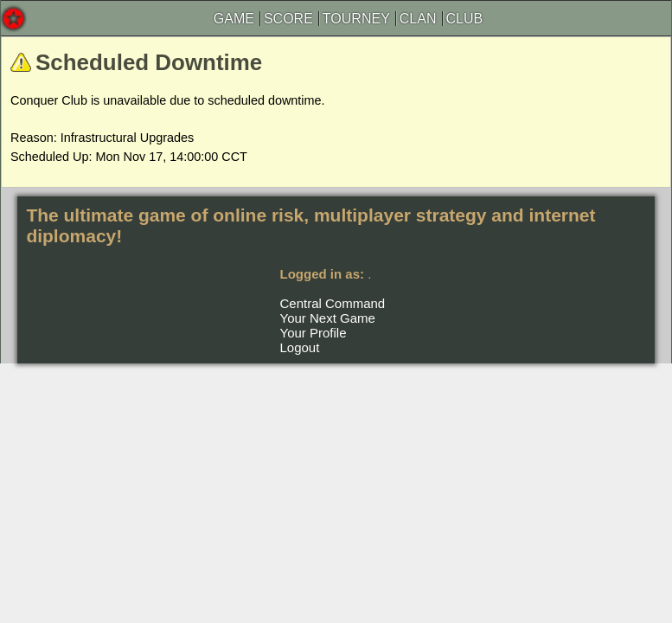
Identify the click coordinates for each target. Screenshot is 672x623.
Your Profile (314, 333)
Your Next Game (328, 318)
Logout (300, 347)
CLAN (418, 19)
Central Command (333, 303)
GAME (234, 19)
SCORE (288, 19)
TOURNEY (356, 19)
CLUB (465, 19)
